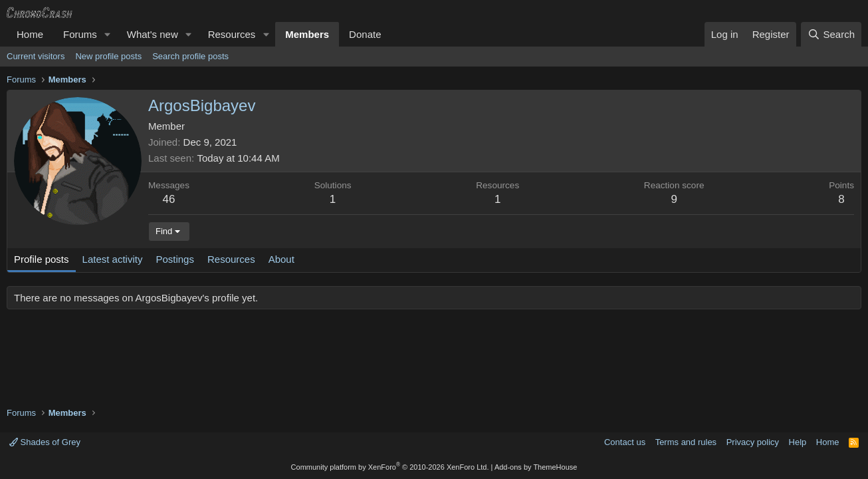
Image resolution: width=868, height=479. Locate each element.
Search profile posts (190, 56)
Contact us (625, 442)
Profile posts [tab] (42, 259)
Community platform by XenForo (390, 467)
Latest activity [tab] (113, 259)
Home (30, 34)
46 (169, 199)
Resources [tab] (231, 259)
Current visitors (36, 56)
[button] (108, 34)
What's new (153, 34)
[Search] (831, 34)
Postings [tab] (175, 259)
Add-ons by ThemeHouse (536, 467)
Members (307, 34)
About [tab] (281, 259)
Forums (80, 34)
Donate (365, 34)
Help (798, 442)
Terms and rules (686, 442)
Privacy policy (753, 442)
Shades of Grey (45, 442)
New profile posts (108, 56)
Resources (232, 34)
